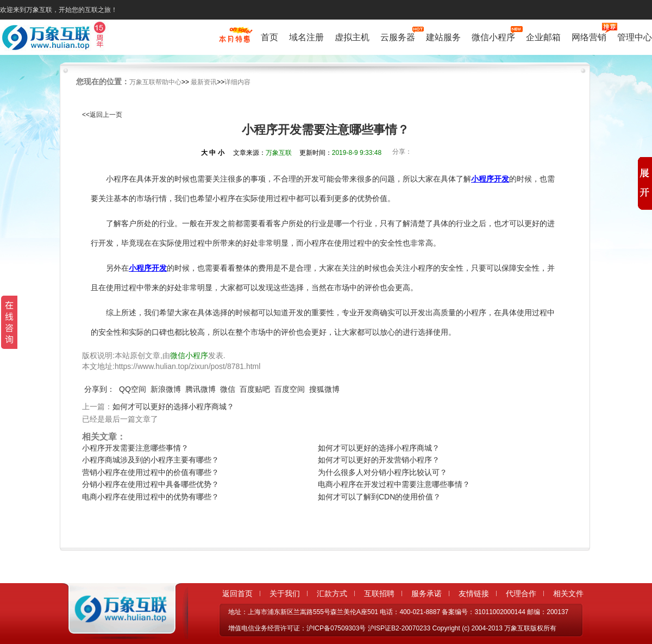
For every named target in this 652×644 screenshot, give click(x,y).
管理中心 (635, 37)
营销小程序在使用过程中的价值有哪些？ (151, 472)
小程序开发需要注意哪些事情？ (135, 448)
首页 (269, 37)
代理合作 (521, 593)
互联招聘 (379, 593)
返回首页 (237, 593)
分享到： (99, 389)
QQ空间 (133, 389)
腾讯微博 (200, 389)
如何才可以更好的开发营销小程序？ (379, 460)
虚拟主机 (352, 37)
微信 (228, 389)
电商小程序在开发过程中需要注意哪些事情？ (394, 484)
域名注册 (306, 37)
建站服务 (443, 37)
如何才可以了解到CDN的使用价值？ (379, 497)
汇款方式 (332, 593)
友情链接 (474, 593)
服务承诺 (427, 593)
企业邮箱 (543, 37)
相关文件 (568, 593)
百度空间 (290, 389)
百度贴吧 (255, 389)
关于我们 (285, 593)
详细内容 (237, 82)
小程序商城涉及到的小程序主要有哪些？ (151, 460)
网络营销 (589, 36)
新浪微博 (166, 389)
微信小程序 (493, 36)
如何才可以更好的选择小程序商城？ (173, 407)
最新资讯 (204, 82)
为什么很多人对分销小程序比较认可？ (383, 472)
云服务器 (398, 36)
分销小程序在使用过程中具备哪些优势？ (151, 484)
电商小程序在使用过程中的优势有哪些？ (151, 497)
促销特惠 (234, 40)
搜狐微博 (324, 389)
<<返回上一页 (102, 115)
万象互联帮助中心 (155, 82)
